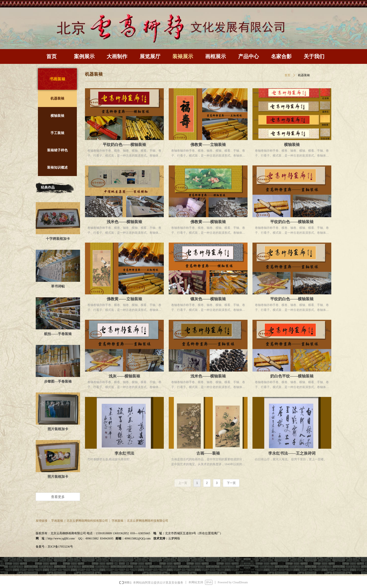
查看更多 (58, 497)
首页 (287, 75)
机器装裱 (304, 75)
